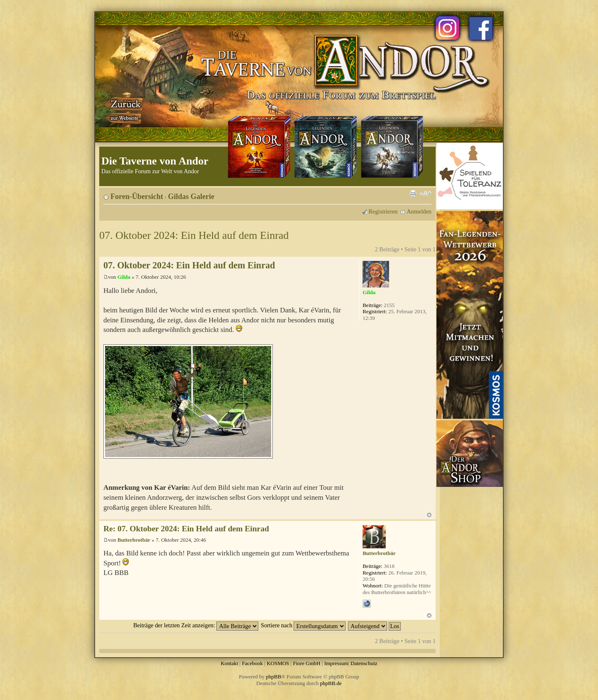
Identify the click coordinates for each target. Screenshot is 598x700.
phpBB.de (331, 683)
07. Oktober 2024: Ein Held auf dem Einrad (194, 235)
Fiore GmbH (306, 663)
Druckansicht (413, 194)
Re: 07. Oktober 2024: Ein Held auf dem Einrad (186, 529)
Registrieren (383, 211)
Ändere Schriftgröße (425, 194)
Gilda (124, 277)
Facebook (252, 663)
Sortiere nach (303, 625)
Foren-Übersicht (137, 196)
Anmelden (419, 211)
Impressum (336, 663)
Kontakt (229, 663)
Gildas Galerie (191, 196)
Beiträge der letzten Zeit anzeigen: (196, 625)
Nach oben (429, 515)
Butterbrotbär (134, 540)
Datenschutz (364, 663)
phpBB (273, 677)
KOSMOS (278, 663)
